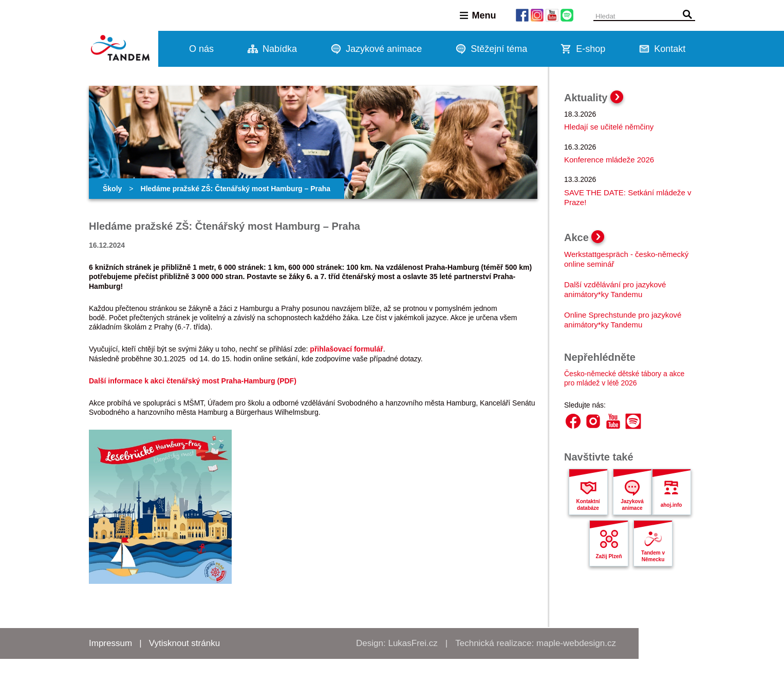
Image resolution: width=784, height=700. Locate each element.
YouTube (613, 421)
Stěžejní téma (499, 49)
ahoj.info (671, 505)
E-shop (591, 49)
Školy (112, 189)
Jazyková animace (632, 505)
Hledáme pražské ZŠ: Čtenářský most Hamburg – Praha (236, 189)
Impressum (110, 643)
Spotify (633, 421)
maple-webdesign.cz (576, 643)
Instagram (593, 421)
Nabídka (280, 49)
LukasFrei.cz (413, 643)
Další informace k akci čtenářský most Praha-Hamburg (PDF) (193, 381)
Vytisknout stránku (184, 643)
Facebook (573, 421)
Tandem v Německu (653, 556)
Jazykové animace (384, 49)
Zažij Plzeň (609, 556)
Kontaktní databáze (588, 505)
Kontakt (670, 49)
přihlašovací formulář (346, 349)
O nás (201, 49)
